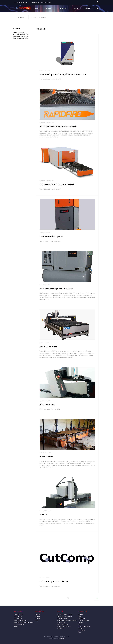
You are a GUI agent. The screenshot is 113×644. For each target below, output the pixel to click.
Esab (80, 632)
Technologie (63, 8)
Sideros (81, 614)
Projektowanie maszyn (63, 618)
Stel (80, 624)
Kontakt (88, 8)
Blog (37, 620)
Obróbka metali (61, 622)
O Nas (37, 8)
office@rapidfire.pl (34, 2)
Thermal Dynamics (84, 620)
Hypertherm (82, 618)
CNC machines (18, 616)
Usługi (76, 8)
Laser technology (18, 614)
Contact (38, 616)
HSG (80, 616)
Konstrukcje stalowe (63, 624)
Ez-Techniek (82, 630)
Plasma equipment (19, 624)
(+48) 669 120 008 (46, 2)
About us (38, 618)
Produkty (49, 8)
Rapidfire (44, 17)
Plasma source (18, 618)
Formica (81, 622)
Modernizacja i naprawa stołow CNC (67, 620)
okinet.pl (62, 638)
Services (38, 614)
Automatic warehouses (20, 620)
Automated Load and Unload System (24, 622)
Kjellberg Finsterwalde (84, 626)
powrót (21, 17)
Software (16, 626)
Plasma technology (19, 32)
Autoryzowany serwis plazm (21, 38)
